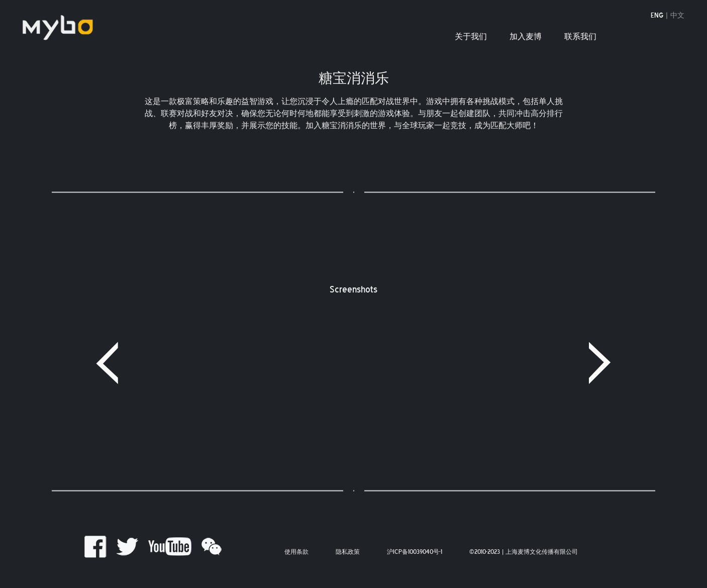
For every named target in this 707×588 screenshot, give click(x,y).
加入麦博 (526, 37)
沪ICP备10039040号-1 (415, 552)
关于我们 (471, 37)
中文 (677, 16)
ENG (657, 16)
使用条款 (296, 552)
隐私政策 (348, 552)
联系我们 (580, 37)
